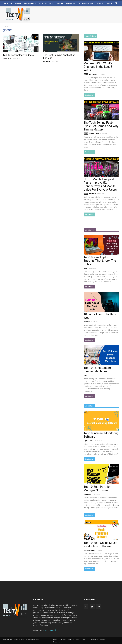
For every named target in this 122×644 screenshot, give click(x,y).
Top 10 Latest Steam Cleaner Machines (97, 370)
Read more (89, 95)
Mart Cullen (87, 494)
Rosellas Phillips (89, 550)
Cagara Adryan (89, 441)
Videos (61, 3)
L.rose (86, 268)
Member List (88, 3)
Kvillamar (87, 322)
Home (55, 639)
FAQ (77, 639)
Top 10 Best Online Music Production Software (100, 545)
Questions (30, 3)
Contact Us (85, 639)
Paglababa (47, 61)
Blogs (19, 3)
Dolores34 (93, 194)
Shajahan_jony (94, 133)
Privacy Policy (58, 642)
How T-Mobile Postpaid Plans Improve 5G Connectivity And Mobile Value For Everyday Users (100, 184)
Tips (40, 3)
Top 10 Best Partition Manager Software (98, 489)
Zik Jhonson (93, 74)
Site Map (63, 639)
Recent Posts (73, 3)
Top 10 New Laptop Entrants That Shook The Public (100, 261)
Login (109, 3)
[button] (116, 3)
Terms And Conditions (98, 639)
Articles (9, 3)
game (5, 51)
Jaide (85, 375)
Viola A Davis (7, 58)
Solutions (49, 3)
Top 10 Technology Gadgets (18, 55)
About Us (71, 639)
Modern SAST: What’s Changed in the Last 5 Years (98, 67)
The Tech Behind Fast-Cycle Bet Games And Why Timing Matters (101, 126)
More (100, 3)
